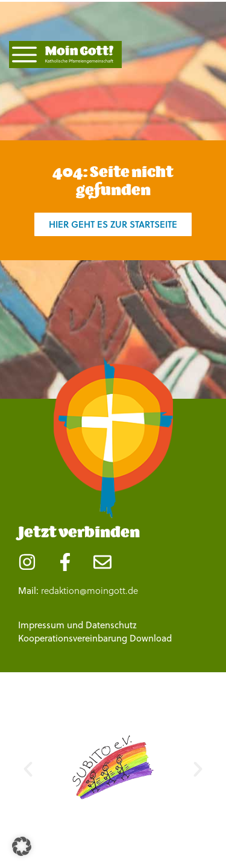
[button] (28, 770)
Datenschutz (111, 625)
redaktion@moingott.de (89, 590)
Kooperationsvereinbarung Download (95, 638)
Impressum (41, 625)
